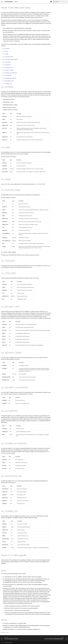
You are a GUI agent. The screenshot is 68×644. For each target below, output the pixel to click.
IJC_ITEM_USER (7, 65)
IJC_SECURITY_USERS (8, 70)
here (15, 483)
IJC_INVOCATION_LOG (8, 81)
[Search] (60, 2)
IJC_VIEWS (6, 54)
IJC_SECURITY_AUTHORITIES (10, 73)
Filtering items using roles (22, 582)
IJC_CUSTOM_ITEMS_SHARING (10, 59)
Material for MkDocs (9, 643)
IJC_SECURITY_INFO (8, 67)
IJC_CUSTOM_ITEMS (8, 57)
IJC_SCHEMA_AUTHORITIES (10, 78)
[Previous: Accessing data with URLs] (10, 639)
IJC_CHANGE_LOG (7, 84)
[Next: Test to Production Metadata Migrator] (55, 639)
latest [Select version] (16, 2)
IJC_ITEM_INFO (7, 62)
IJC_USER (5, 51)
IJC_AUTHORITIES (7, 76)
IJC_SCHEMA (6, 49)
